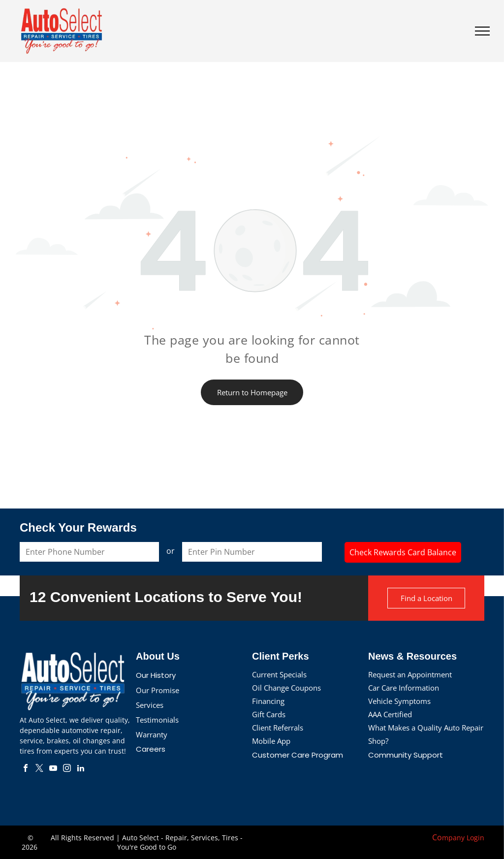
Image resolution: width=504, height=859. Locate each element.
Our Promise (157, 690)
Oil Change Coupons (286, 688)
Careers (151, 749)
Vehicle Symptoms (399, 701)
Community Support (406, 755)
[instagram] (67, 769)
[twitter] (39, 769)
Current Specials (279, 674)
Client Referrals (278, 728)
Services (150, 705)
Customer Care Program (298, 755)
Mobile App (271, 741)
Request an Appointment (410, 674)
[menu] (482, 31)
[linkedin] (81, 769)
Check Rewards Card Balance (403, 552)
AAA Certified (390, 714)
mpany (453, 838)
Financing (268, 701)
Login (475, 838)
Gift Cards (269, 714)
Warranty (152, 734)
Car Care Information (404, 688)
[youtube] (53, 769)
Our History (156, 675)
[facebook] (26, 769)
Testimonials (157, 720)
